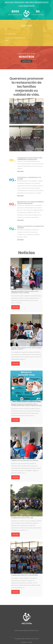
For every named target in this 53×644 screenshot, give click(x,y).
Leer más (15, 307)
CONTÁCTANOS (26, 61)
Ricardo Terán (34, 630)
